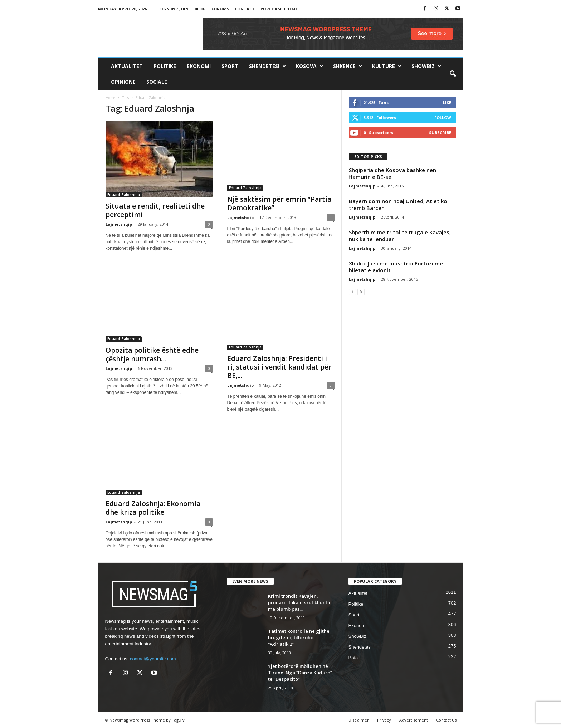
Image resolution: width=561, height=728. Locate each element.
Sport (230, 66)
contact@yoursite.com (153, 659)
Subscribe (440, 133)
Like (447, 102)
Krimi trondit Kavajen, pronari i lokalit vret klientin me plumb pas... (300, 602)
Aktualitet (127, 66)
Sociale (157, 82)
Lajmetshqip (119, 224)
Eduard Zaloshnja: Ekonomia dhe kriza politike (153, 508)
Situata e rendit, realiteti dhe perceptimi (155, 210)
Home (110, 98)
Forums (220, 9)
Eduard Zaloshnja (124, 195)
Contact (245, 9)
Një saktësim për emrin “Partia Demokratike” (279, 204)
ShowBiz (426, 66)
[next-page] (361, 292)
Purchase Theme (279, 9)
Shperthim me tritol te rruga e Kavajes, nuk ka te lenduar (400, 236)
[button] (453, 74)
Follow (443, 118)
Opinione (123, 82)
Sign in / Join (174, 9)
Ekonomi (199, 66)
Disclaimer (359, 720)
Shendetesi (267, 66)
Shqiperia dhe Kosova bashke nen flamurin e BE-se (392, 173)
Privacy (384, 720)
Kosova (309, 66)
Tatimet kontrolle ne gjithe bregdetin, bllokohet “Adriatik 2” (299, 637)
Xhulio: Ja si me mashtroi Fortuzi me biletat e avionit (396, 267)
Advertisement (414, 720)
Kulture (387, 66)
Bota (353, 658)
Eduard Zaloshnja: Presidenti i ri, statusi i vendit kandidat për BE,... (279, 367)
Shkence (348, 66)
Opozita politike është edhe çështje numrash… (152, 355)
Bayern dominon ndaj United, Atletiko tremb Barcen (398, 204)
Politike (165, 66)
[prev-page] (352, 292)
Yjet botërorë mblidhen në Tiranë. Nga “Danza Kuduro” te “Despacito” (300, 673)
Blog (200, 9)
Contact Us (446, 720)
